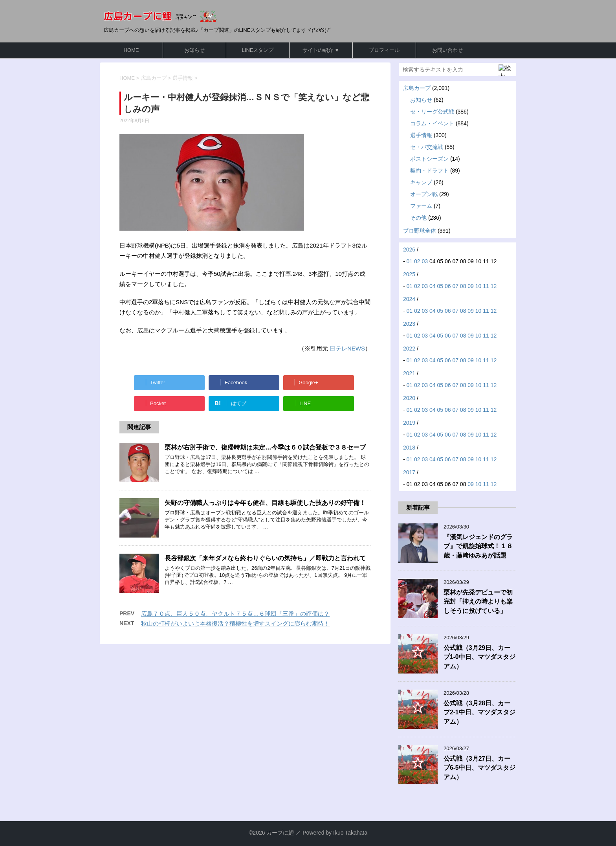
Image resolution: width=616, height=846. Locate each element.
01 (410, 261)
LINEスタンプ (258, 50)
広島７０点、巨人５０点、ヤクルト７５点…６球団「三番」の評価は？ (235, 614)
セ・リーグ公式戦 (432, 112)
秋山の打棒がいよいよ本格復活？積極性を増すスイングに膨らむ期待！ (235, 623)
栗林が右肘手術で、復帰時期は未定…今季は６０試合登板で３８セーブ (265, 447)
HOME (131, 50)
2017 (409, 472)
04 (433, 286)
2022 (409, 349)
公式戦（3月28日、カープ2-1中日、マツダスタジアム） (479, 712)
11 (486, 286)
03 (425, 261)
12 (494, 286)
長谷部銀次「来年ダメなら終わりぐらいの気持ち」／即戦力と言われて (265, 558)
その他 (418, 218)
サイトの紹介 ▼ (321, 50)
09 (471, 286)
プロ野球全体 (420, 231)
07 (455, 286)
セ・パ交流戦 (427, 147)
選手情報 (421, 135)
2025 (409, 274)
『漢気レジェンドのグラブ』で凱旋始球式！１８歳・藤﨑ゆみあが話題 (478, 546)
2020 (409, 398)
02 (417, 261)
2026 (409, 250)
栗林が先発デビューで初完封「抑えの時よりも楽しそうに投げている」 (478, 602)
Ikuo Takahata (350, 833)
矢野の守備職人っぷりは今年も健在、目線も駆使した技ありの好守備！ (265, 503)
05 (440, 286)
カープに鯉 (280, 833)
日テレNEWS (347, 348)
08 (463, 286)
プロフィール (384, 50)
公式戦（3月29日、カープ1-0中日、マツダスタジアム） (479, 657)
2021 (409, 373)
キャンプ (421, 182)
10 (478, 286)
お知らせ (194, 50)
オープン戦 (424, 194)
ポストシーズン (429, 159)
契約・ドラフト (429, 171)
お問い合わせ (447, 50)
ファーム (421, 206)
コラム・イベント (432, 123)
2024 (409, 299)
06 (448, 286)
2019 (409, 423)
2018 (409, 448)
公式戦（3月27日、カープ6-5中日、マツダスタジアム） (479, 768)
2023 (409, 324)
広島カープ (417, 88)
